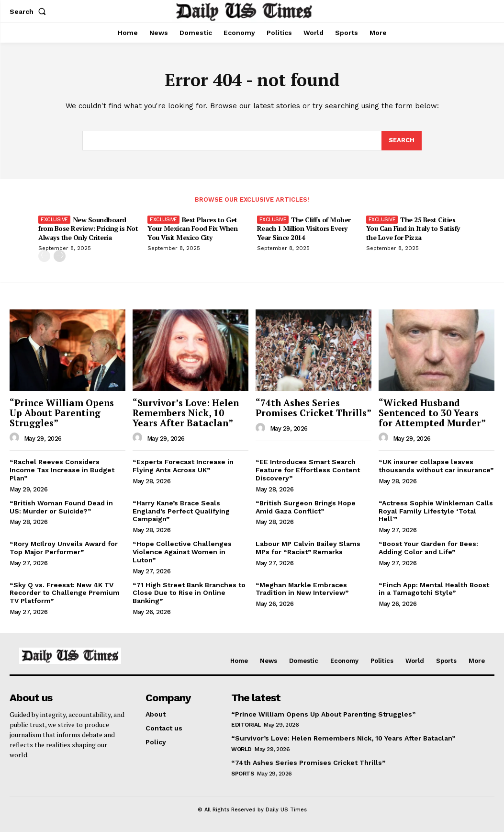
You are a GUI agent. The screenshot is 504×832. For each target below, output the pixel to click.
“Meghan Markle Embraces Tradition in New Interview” (302, 589)
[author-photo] (16, 438)
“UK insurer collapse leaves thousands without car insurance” (436, 466)
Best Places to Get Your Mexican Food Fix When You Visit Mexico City (192, 228)
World (241, 749)
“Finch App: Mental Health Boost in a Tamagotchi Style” (434, 589)
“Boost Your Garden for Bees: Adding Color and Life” (428, 548)
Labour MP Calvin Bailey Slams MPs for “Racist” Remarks (308, 548)
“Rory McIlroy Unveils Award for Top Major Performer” (64, 548)
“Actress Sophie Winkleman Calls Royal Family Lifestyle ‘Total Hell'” (436, 511)
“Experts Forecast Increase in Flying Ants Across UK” (183, 466)
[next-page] (60, 256)
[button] (30, 11)
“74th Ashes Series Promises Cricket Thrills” (314, 408)
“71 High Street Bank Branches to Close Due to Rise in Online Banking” (189, 593)
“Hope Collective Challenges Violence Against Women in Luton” (182, 552)
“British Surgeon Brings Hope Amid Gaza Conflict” (306, 507)
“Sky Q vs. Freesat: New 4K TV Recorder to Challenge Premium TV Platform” (65, 593)
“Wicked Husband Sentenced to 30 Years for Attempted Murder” (432, 413)
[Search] (402, 141)
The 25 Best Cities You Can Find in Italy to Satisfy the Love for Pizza (413, 228)
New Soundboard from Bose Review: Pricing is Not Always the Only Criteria (88, 228)
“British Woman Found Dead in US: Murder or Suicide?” (61, 507)
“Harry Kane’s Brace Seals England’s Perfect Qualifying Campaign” (181, 511)
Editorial (246, 725)
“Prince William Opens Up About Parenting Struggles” (62, 413)
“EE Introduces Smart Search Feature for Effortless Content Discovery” (308, 470)
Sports (242, 774)
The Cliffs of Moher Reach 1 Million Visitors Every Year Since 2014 (304, 228)
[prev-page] (44, 256)
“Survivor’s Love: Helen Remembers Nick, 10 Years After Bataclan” (186, 413)
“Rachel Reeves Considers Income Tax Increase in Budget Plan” (62, 470)
